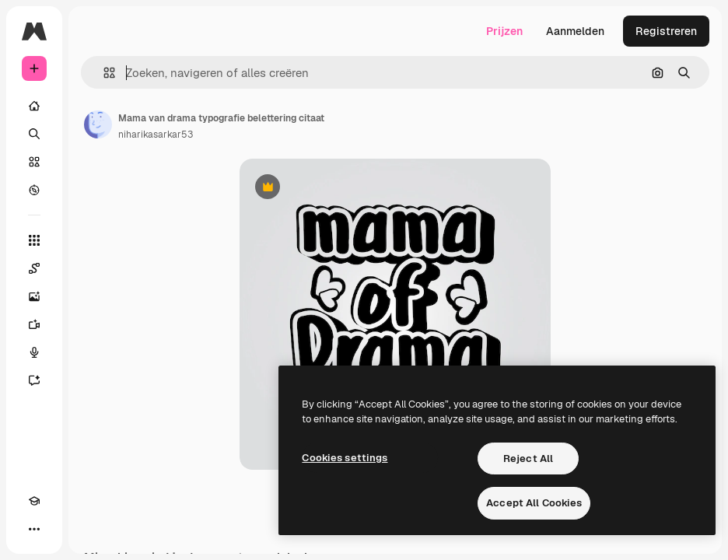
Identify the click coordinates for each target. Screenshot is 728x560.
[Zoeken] (34, 134)
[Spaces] (34, 268)
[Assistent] (34, 380)
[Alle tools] (34, 240)
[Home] (34, 106)
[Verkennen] (34, 190)
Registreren (666, 31)
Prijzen (504, 31)
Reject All (528, 458)
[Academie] (34, 501)
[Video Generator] (34, 324)
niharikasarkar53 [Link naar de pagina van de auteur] (156, 135)
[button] (103, 73)
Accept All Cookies (534, 503)
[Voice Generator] (34, 352)
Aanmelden (575, 31)
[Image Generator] (34, 296)
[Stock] (34, 162)
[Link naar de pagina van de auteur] (98, 124)
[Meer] (34, 529)
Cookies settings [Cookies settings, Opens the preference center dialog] (345, 458)
